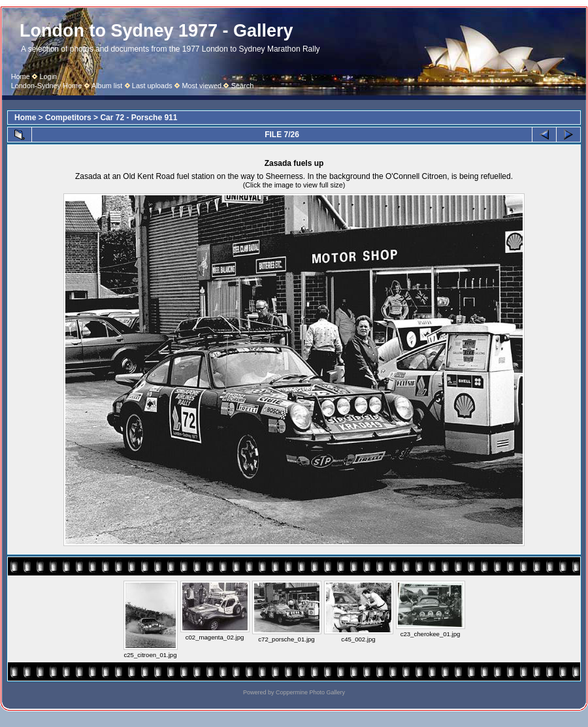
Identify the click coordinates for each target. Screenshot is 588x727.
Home (21, 76)
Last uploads (152, 86)
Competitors (68, 118)
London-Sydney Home (47, 86)
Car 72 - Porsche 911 (139, 118)
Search (243, 86)
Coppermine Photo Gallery (310, 692)
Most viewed (202, 86)
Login (48, 76)
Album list (107, 86)
